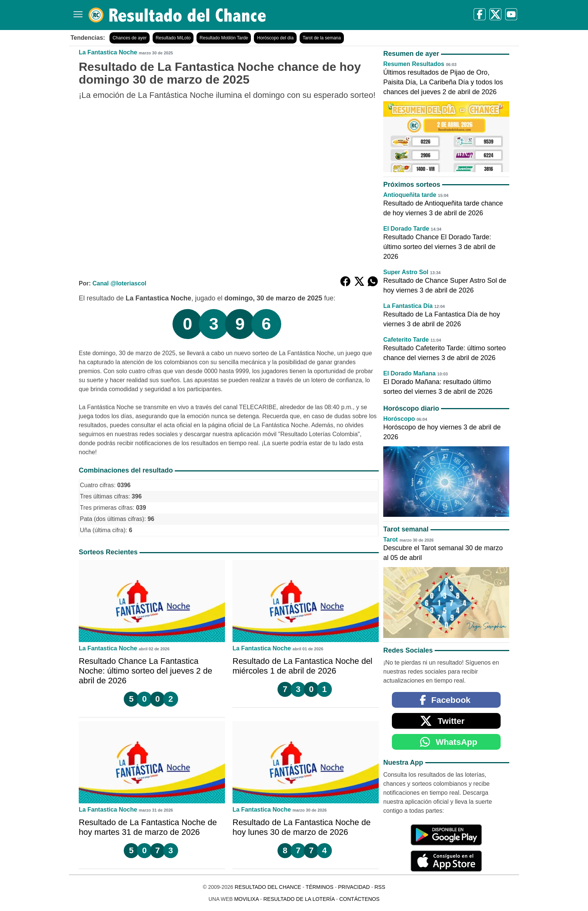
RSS (380, 887)
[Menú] (76, 11)
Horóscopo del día (275, 38)
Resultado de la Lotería (299, 899)
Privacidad (354, 887)
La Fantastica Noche (108, 52)
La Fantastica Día (408, 306)
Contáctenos (359, 899)
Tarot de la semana (322, 38)
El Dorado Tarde (406, 229)
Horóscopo (399, 419)
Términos (319, 887)
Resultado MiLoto (173, 38)
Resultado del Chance (268, 887)
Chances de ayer (130, 38)
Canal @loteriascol (119, 283)
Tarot (391, 540)
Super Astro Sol (406, 272)
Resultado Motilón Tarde (224, 38)
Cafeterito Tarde (406, 340)
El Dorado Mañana (409, 373)
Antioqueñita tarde (410, 195)
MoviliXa (246, 899)
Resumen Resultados (414, 64)
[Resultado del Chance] (178, 15)
